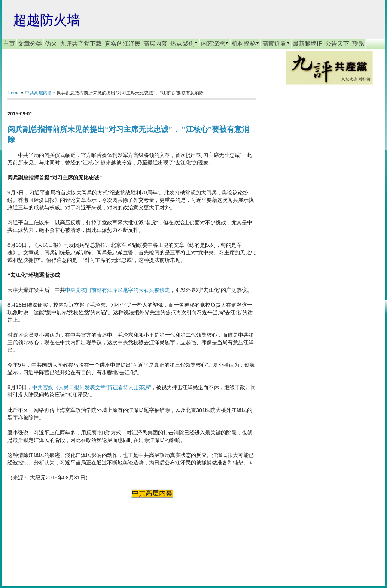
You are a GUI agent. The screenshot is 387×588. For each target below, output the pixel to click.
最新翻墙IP (307, 44)
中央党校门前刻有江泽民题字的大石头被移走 (118, 290)
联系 (358, 44)
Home (14, 93)
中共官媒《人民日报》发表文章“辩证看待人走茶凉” (92, 387)
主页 (9, 44)
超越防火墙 (47, 20)
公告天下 (337, 44)
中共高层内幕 (39, 93)
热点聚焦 (184, 43)
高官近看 (276, 43)
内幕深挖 (215, 43)
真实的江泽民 (123, 44)
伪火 (51, 44)
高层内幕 (155, 44)
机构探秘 (246, 43)
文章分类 (30, 44)
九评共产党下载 (81, 44)
